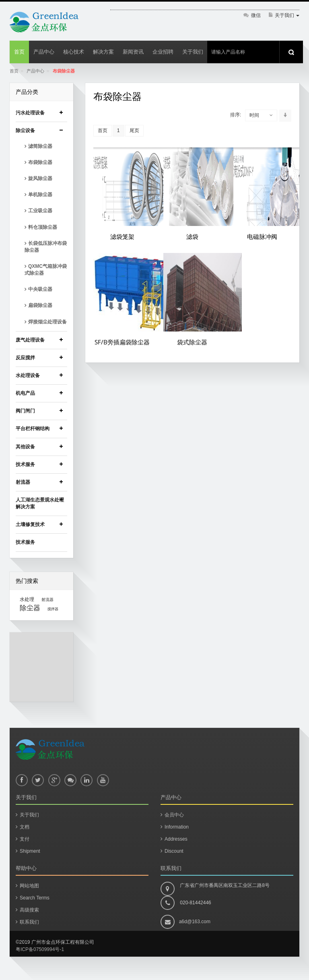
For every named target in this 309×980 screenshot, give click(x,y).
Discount (174, 851)
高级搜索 (29, 910)
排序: (236, 115)
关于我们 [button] (287, 15)
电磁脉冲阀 (262, 236)
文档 (25, 827)
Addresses (176, 839)
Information (177, 827)
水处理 (27, 599)
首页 (14, 71)
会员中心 (174, 815)
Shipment (30, 851)
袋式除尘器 (192, 342)
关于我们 (29, 815)
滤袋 (192, 236)
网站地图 (29, 886)
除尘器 (30, 608)
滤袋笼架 (122, 236)
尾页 (134, 131)
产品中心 (35, 71)
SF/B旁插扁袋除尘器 (122, 342)
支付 (25, 839)
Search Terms (35, 898)
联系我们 (29, 922)
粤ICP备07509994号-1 (40, 949)
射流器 (47, 600)
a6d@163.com (195, 922)
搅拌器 (53, 609)
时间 (254, 115)
